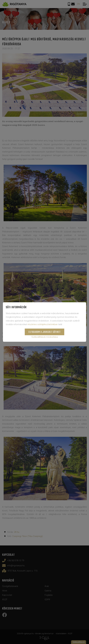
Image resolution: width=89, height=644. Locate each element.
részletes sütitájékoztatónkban (43, 324)
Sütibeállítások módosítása (45, 337)
